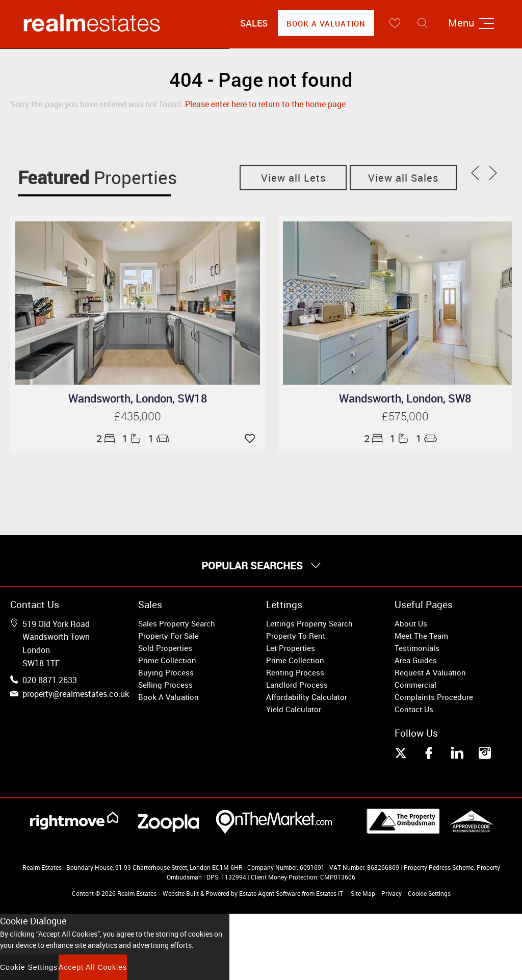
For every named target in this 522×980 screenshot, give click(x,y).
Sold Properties (165, 648)
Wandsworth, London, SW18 (138, 398)
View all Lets (293, 178)
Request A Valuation (430, 672)
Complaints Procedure (434, 697)
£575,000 (405, 416)
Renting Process (295, 672)
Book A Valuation (326, 23)
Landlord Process (297, 685)
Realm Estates (137, 893)
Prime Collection (167, 660)
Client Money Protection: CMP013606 (303, 877)
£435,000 (138, 416)
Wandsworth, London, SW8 (405, 398)
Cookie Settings (429, 893)
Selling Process (165, 685)
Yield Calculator (294, 709)
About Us (411, 623)
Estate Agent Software (270, 893)
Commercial (415, 685)
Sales (254, 23)
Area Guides (416, 660)
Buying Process (166, 672)
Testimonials (417, 648)
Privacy (391, 893)
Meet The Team (421, 636)
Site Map (363, 893)
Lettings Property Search (309, 623)
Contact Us (414, 709)
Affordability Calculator (307, 697)
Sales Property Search (177, 623)
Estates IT (330, 893)
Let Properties (291, 648)
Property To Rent (296, 636)
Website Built (181, 893)
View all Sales (403, 178)
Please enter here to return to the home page (265, 104)
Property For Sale (168, 636)
